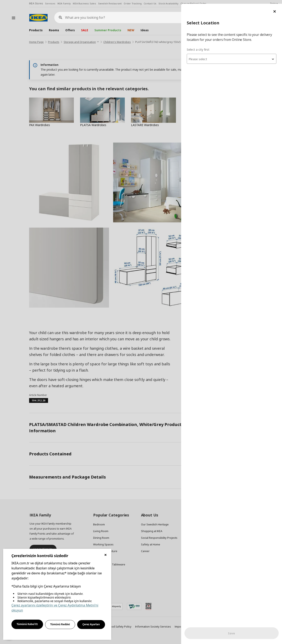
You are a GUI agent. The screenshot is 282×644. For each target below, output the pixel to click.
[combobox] (232, 55)
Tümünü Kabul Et (27, 624)
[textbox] (232, 55)
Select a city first (199, 46)
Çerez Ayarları (91, 624)
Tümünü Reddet (60, 624)
